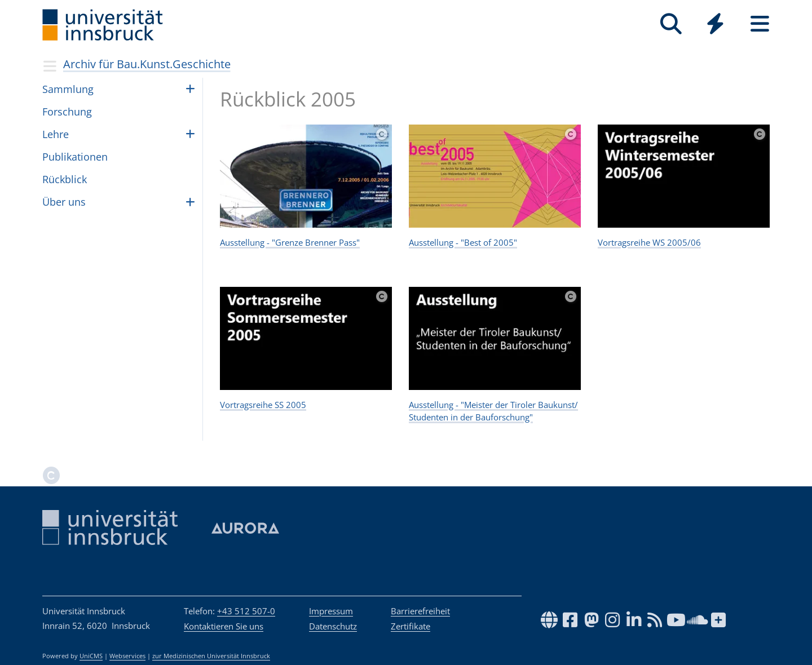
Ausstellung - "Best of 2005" (463, 242)
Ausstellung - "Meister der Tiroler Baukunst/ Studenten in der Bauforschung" (493, 411)
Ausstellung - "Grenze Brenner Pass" (290, 242)
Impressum (331, 611)
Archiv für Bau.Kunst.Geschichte (147, 64)
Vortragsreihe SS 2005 (263, 405)
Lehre (56, 134)
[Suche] (671, 24)
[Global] (715, 25)
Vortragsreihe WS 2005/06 (649, 242)
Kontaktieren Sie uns (224, 626)
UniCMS (91, 656)
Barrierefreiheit (420, 611)
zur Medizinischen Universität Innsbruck (211, 656)
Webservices (127, 656)
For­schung (67, 112)
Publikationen (75, 157)
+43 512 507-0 (246, 611)
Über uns (64, 202)
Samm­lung (68, 89)
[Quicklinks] (715, 24)
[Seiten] (760, 24)
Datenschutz (333, 626)
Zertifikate (411, 626)
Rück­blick (65, 179)
